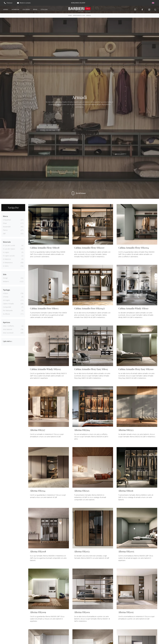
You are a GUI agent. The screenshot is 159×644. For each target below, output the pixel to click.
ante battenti (8, 329)
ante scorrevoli (8, 333)
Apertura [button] (7, 322)
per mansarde (8, 310)
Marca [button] (5, 216)
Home (70, 15)
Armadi (88, 15)
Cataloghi (44, 9)
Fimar (5, 223)
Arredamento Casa (79, 15)
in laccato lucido (9, 245)
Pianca (5, 230)
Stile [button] (5, 274)
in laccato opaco (9, 249)
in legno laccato (9, 255)
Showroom (15, 9)
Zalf (4, 233)
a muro (5, 293)
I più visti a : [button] (8, 341)
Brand (35, 9)
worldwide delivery (78, 3)
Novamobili (7, 226)
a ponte (6, 297)
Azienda (6, 9)
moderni (6, 281)
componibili (7, 307)
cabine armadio (8, 303)
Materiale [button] (7, 242)
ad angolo (6, 300)
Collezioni (26, 9)
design (5, 278)
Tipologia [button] (7, 290)
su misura (6, 314)
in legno (6, 252)
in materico (7, 259)
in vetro (6, 266)
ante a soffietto (8, 326)
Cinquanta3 (7, 220)
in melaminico (8, 262)
